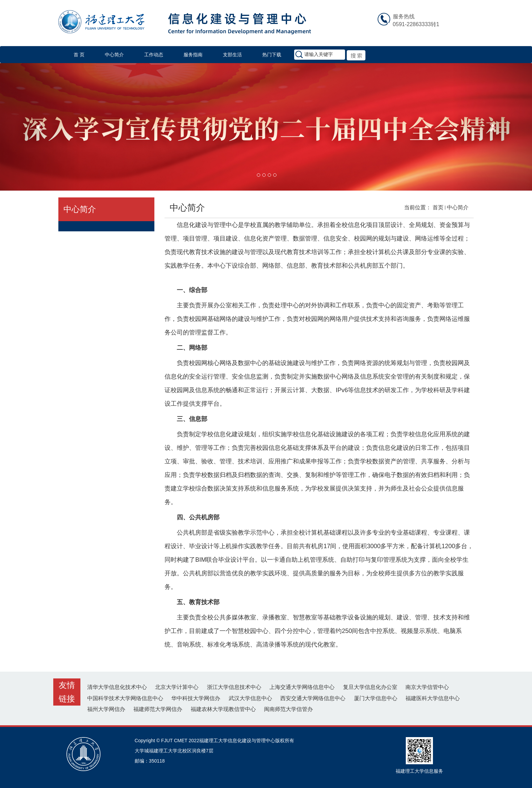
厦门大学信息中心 (376, 698)
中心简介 (114, 55)
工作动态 (154, 55)
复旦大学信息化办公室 (370, 687)
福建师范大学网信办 (158, 709)
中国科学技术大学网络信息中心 (125, 698)
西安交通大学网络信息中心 (313, 698)
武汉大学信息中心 (250, 698)
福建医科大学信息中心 (433, 698)
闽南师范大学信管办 (288, 709)
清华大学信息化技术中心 (117, 687)
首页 (438, 207)
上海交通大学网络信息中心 (302, 687)
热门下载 (272, 55)
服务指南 (193, 55)
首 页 (79, 55)
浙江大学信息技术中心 (234, 687)
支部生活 (232, 55)
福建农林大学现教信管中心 (223, 709)
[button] (40, 127)
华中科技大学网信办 (196, 698)
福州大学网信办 (106, 709)
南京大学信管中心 (427, 687)
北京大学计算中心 (177, 687)
